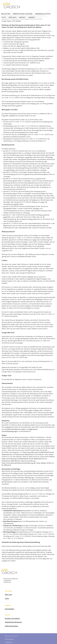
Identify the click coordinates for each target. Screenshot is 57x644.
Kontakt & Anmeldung (12, 618)
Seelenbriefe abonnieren (13, 622)
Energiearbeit (10, 609)
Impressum (9, 642)
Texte (7, 598)
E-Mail (4, 21)
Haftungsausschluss (11, 626)
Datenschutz (9, 639)
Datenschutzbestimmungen (16, 429)
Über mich (8, 594)
